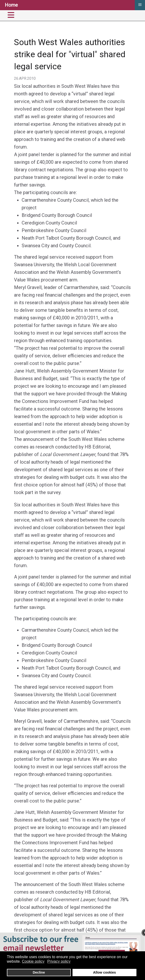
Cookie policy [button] (33, 961)
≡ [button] (140, 5)
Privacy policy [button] (59, 961)
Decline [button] (39, 972)
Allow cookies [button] (105, 972)
